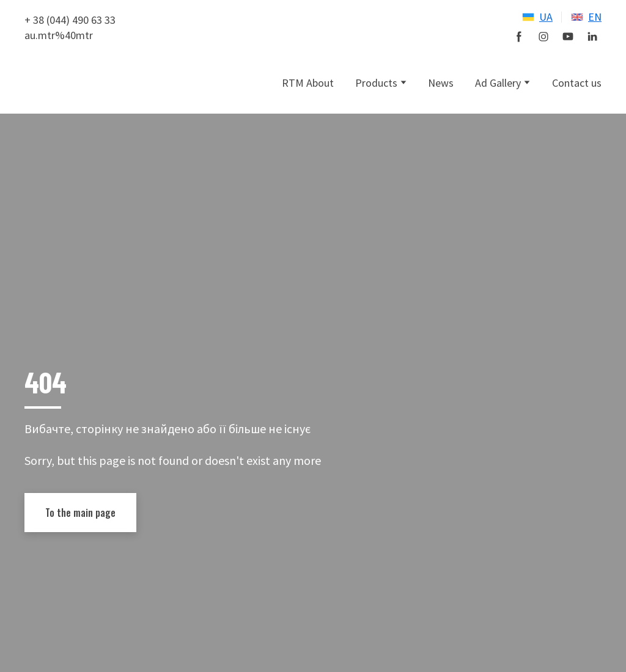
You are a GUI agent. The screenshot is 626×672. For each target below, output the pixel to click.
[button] (519, 37)
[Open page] (528, 17)
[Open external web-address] (58, 82)
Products (376, 83)
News (441, 83)
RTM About (308, 83)
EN (595, 17)
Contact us (577, 83)
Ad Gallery (498, 83)
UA (546, 17)
